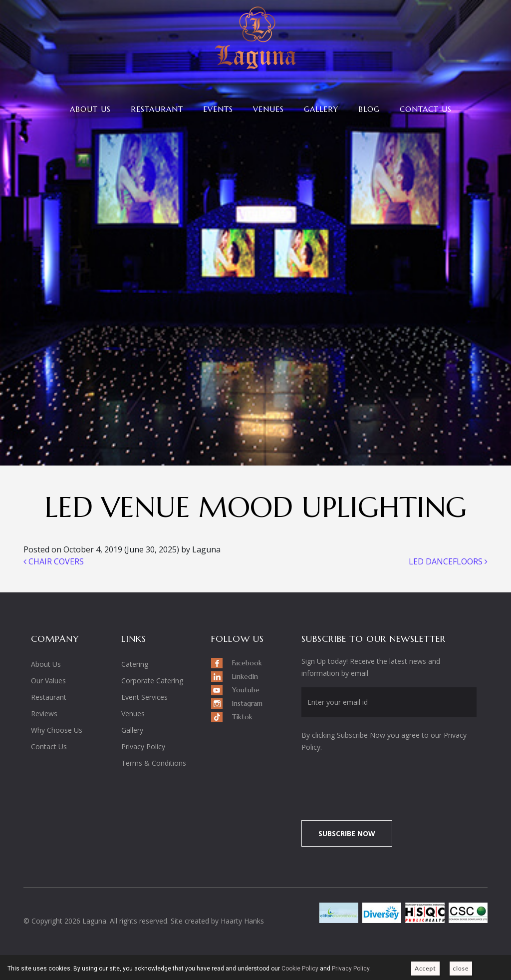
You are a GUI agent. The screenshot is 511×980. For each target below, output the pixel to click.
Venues (268, 109)
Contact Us (426, 109)
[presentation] (385, 781)
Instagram (247, 703)
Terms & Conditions (154, 763)
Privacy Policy (143, 746)
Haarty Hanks (242, 921)
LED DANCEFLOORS (448, 561)
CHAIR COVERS (54, 561)
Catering (135, 664)
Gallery (321, 109)
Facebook (247, 663)
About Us (90, 109)
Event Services (144, 697)
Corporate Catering (152, 681)
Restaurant (157, 109)
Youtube (246, 690)
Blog (369, 109)
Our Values (48, 681)
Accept (425, 968)
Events (218, 109)
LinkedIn (245, 676)
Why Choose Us (57, 730)
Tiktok (242, 717)
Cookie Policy (300, 969)
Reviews (44, 714)
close (461, 968)
